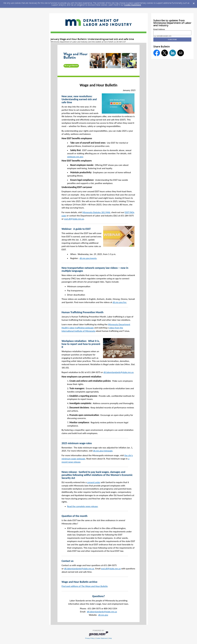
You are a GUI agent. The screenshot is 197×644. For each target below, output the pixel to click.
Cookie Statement (133, 5)
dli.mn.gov (103, 615)
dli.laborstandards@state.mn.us (118, 372)
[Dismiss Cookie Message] (194, 3)
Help (110, 638)
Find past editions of (71, 586)
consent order (94, 482)
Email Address (159, 29)
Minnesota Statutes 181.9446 (96, 212)
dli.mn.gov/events (88, 258)
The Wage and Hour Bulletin (94, 586)
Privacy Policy (90, 638)
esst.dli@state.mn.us (74, 219)
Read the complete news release (82, 506)
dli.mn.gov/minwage (103, 451)
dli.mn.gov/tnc (119, 302)
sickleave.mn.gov (75, 157)
